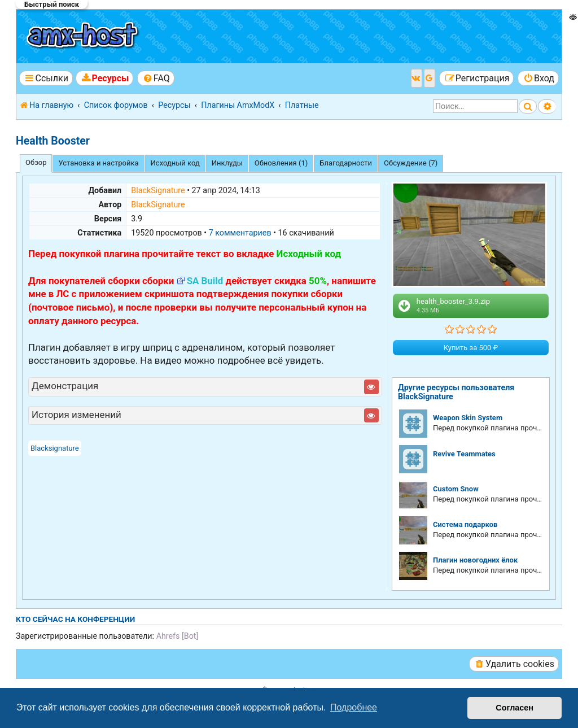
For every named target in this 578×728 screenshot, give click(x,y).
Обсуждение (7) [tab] (411, 163)
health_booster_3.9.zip (443, 306)
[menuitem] (104, 78)
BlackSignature (158, 190)
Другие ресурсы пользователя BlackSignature (456, 392)
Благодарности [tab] (346, 163)
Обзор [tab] (36, 162)
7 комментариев (240, 233)
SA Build (205, 281)
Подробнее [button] (354, 707)
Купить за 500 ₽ (471, 348)
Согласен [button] (514, 708)
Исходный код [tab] (175, 163)
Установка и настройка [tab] (98, 163)
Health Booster (53, 141)
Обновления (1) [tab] (281, 163)
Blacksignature (55, 448)
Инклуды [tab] (227, 163)
